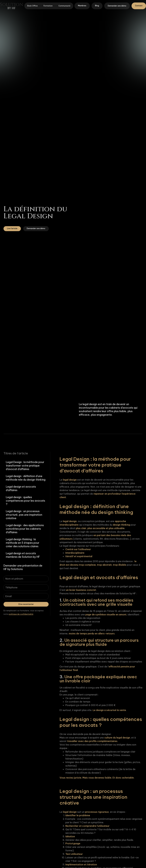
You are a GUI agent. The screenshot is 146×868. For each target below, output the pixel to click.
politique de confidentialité (21, 614)
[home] (12, 6)
